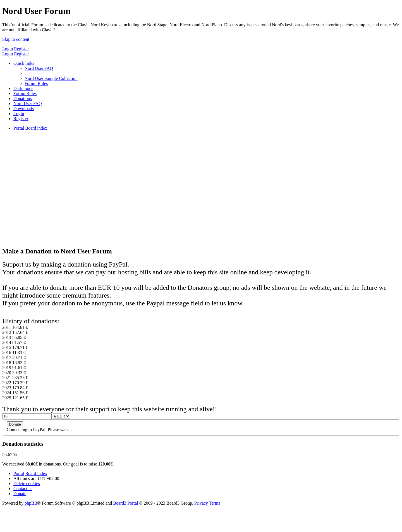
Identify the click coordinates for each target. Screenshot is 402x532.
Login (8, 49)
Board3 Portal (125, 503)
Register (21, 49)
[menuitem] (39, 68)
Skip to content (16, 39)
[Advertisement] (201, 203)
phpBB (31, 503)
